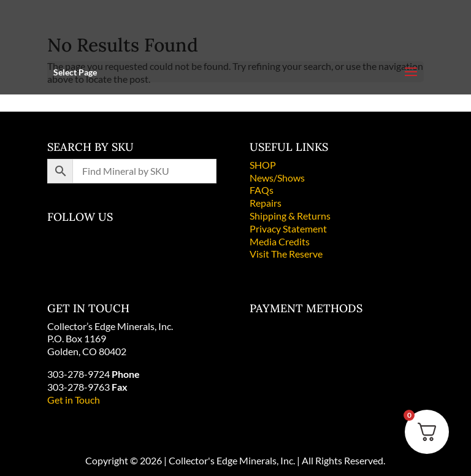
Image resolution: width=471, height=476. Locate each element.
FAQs (262, 190)
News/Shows (277, 178)
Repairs (266, 203)
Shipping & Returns (290, 216)
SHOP (263, 165)
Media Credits (280, 241)
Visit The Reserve (286, 254)
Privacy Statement (288, 228)
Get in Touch (74, 400)
